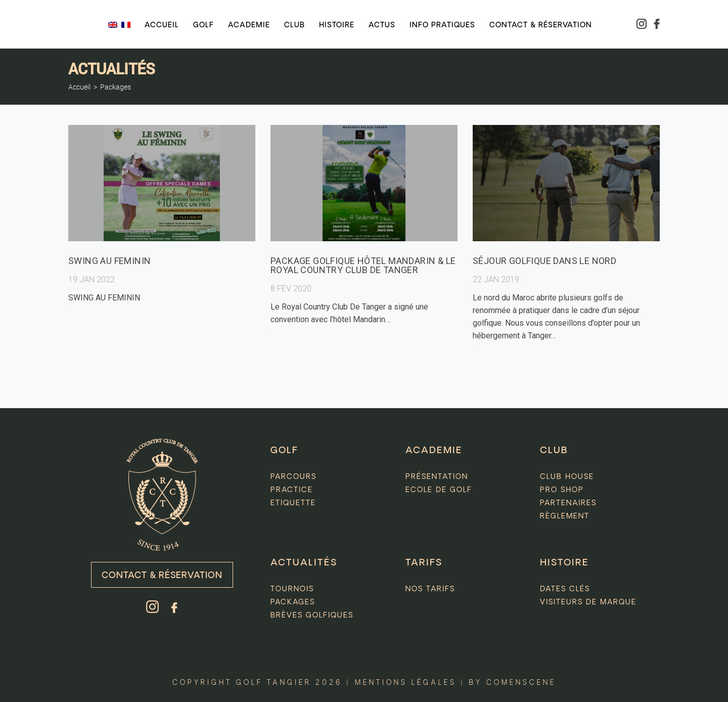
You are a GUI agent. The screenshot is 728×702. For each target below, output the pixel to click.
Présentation (437, 477)
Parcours (293, 477)
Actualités (304, 563)
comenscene (521, 683)
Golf (203, 25)
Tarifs (424, 563)
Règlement (565, 516)
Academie (249, 25)
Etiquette (293, 503)
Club (294, 25)
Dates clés (565, 589)
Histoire (337, 25)
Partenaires (568, 503)
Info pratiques (442, 25)
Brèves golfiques (312, 616)
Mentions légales (406, 683)
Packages (116, 87)
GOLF (284, 451)
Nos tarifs (430, 589)
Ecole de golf (439, 490)
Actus (382, 25)
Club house (567, 477)
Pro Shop (562, 490)
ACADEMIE (434, 451)
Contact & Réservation (162, 576)
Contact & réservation (541, 25)
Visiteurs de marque (588, 602)
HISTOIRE (564, 563)
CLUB (554, 451)
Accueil (162, 25)
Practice (292, 490)
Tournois (292, 589)
